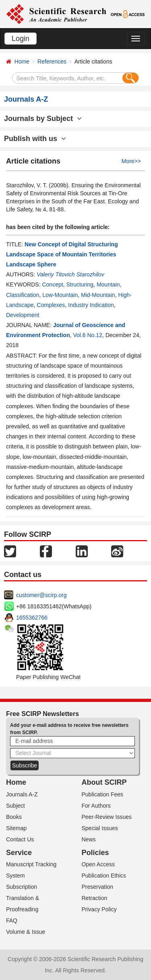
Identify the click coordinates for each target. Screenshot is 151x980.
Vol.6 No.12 (87, 335)
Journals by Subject (43, 119)
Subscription (22, 887)
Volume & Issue (26, 932)
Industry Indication (91, 305)
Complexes (51, 305)
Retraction (95, 898)
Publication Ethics (104, 876)
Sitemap (16, 828)
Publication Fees (103, 794)
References (52, 61)
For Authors (96, 806)
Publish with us (35, 139)
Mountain (108, 284)
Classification (23, 295)
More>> (131, 161)
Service (19, 853)
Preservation (98, 887)
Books (14, 817)
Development (23, 315)
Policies (95, 853)
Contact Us (20, 839)
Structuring (80, 284)
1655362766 (32, 618)
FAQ (12, 921)
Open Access (98, 864)
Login (21, 39)
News (89, 839)
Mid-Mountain (98, 295)
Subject (16, 806)
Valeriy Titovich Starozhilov (70, 274)
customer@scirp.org (41, 595)
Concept (52, 284)
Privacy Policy (99, 909)
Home (22, 61)
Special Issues (100, 828)
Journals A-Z (22, 794)
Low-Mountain (60, 295)
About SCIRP (104, 782)
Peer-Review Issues (107, 817)
